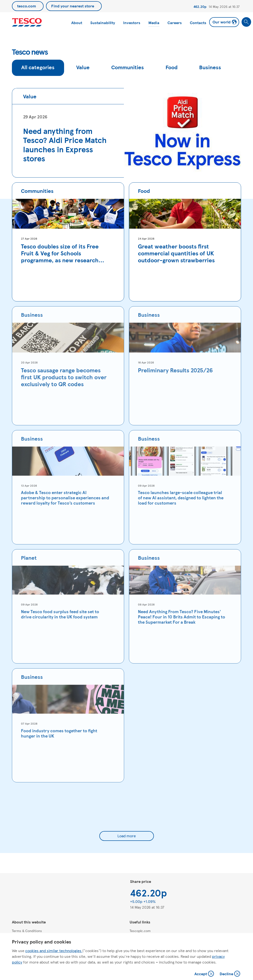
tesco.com (27, 6)
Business (210, 67)
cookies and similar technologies (54, 951)
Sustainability (103, 23)
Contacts (198, 23)
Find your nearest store (73, 6)
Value (83, 67)
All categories (38, 67)
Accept (205, 974)
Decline (230, 974)
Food (172, 67)
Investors (132, 23)
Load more (127, 836)
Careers (175, 23)
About (77, 23)
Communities (128, 67)
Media (154, 23)
